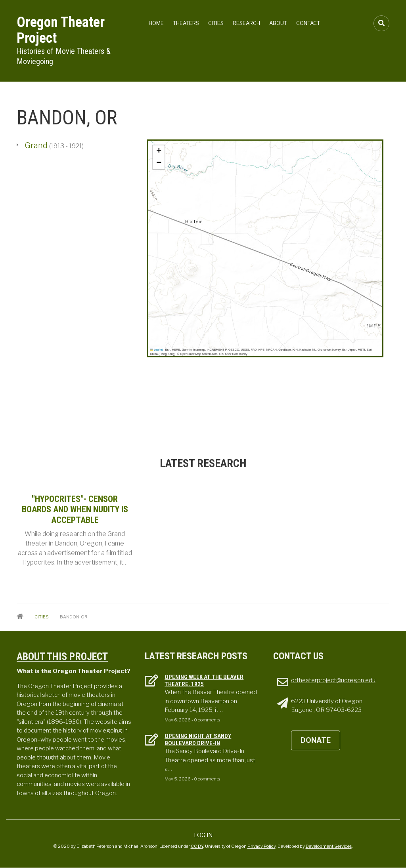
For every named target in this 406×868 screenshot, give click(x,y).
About (278, 23)
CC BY (197, 846)
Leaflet (156, 350)
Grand (37, 145)
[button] (159, 151)
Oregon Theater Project (61, 30)
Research (246, 23)
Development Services (329, 846)
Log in (203, 835)
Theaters (186, 23)
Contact (308, 23)
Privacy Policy (261, 846)
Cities (216, 23)
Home (156, 23)
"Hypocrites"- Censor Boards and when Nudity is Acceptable (75, 509)
